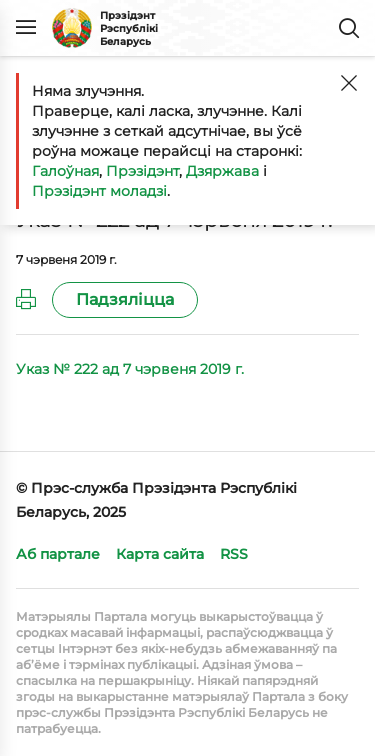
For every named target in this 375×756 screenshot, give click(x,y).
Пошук (349, 28)
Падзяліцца (125, 299)
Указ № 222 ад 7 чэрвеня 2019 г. (130, 369)
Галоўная (65, 171)
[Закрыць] (349, 83)
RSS (234, 554)
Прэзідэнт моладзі (99, 191)
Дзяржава (222, 171)
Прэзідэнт (142, 171)
